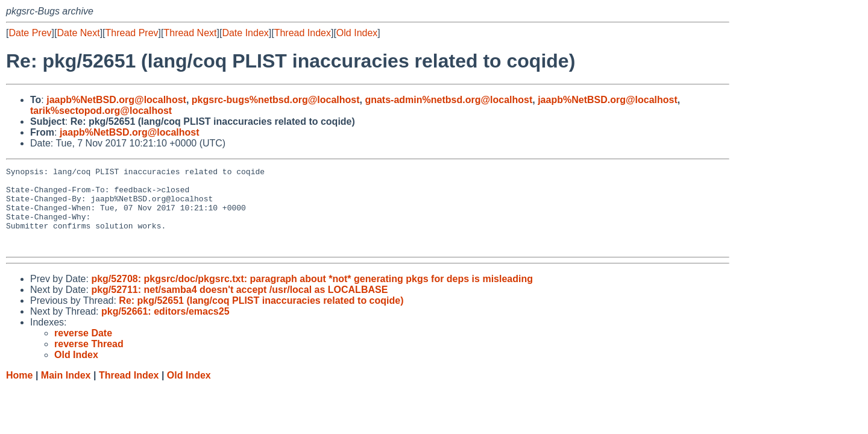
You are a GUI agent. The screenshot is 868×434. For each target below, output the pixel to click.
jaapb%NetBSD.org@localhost (116, 100)
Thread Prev (132, 33)
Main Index (66, 392)
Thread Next (190, 33)
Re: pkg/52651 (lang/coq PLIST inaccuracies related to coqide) (261, 317)
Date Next (78, 33)
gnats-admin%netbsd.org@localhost (448, 100)
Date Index (245, 33)
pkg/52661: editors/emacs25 (165, 328)
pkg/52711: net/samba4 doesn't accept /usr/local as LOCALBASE (239, 306)
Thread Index (303, 33)
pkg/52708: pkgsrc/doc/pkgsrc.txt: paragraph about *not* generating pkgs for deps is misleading (312, 295)
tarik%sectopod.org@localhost (101, 111)
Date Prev (30, 33)
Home (19, 392)
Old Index (357, 33)
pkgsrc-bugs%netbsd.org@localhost (276, 100)
